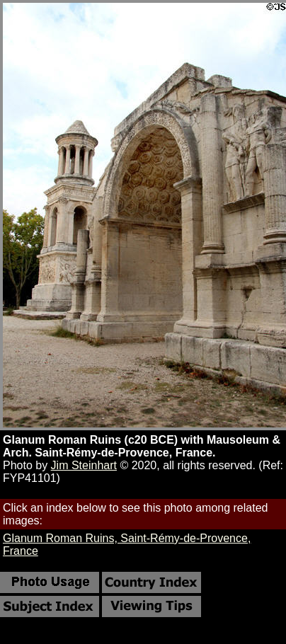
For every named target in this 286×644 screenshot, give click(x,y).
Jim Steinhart (84, 465)
